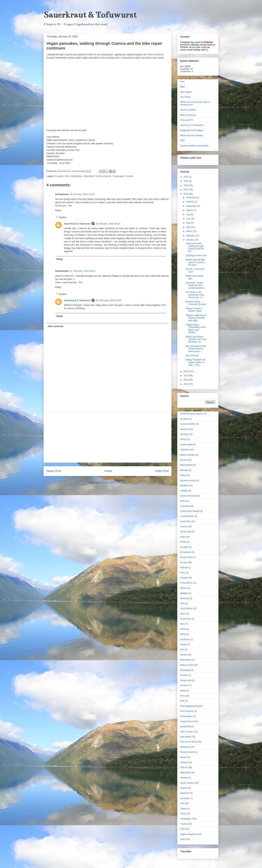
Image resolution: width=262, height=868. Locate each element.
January (190, 240)
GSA (67, 176)
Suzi (182, 803)
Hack (183, 624)
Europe (184, 562)
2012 (186, 384)
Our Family (185, 97)
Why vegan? (186, 92)
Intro (182, 82)
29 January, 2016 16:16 (108, 224)
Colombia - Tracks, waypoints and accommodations (195, 285)
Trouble (129, 176)
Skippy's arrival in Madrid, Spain (194, 310)
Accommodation (188, 424)
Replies (63, 217)
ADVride (184, 434)
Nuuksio (184, 675)
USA (182, 829)
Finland (184, 578)
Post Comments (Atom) (115, 483)
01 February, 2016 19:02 (109, 300)
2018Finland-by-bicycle (191, 414)
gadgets (184, 593)
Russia (183, 757)
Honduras (185, 639)
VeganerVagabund (189, 834)
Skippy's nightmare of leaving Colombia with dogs (196, 318)
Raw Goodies (187, 732)
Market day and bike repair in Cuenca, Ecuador (195, 262)
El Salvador (186, 552)
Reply (58, 210)
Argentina (185, 450)
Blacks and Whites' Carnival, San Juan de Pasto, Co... (196, 339)
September (192, 206)
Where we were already (192, 135)
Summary (185, 798)
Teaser (183, 809)
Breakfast (185, 486)
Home (108, 471)
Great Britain (186, 609)
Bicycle (184, 460)
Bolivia (183, 475)
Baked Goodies (188, 455)
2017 (186, 190)
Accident (184, 419)
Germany (185, 598)
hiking (183, 634)
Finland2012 (186, 583)
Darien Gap (186, 532)
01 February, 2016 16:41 (82, 271)
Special (184, 788)
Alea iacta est (192, 356)
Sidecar (184, 767)
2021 (186, 177)
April (189, 227)
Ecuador (59, 176)
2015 (186, 371)
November (191, 198)
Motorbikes (77, 176)
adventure (185, 429)
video (183, 839)
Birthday (184, 470)
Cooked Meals (187, 516)
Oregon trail (186, 680)
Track (183, 814)
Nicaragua (185, 670)
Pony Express (187, 711)
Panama (184, 685)
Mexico (184, 655)
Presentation (186, 716)
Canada (184, 491)
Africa (183, 439)
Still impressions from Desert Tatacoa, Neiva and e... (196, 349)
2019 (186, 181)
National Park (187, 665)
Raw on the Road (189, 742)
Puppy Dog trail (188, 721)
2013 (186, 380)
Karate (183, 644)
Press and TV (187, 120)
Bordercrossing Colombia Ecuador (196, 303)
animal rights (186, 445)
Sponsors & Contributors (192, 125)
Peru (182, 696)
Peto (182, 701)
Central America (188, 496)
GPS (182, 603)
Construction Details (190, 511)
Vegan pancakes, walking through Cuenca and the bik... (195, 247)
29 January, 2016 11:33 (82, 194)
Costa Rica (185, 521)
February (191, 236)
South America (103, 176)
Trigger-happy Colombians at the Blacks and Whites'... (196, 329)
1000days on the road (196, 256)
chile (182, 501)
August (190, 210)
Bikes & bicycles (188, 115)
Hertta (183, 629)
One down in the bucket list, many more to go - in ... (195, 295)
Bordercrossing (187, 480)
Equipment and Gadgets (192, 130)
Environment (186, 557)
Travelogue (118, 176)
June (189, 219)
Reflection (185, 747)
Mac (182, 650)
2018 (186, 185)
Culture (184, 527)
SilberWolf (89, 176)
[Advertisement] (108, 437)
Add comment (56, 326)
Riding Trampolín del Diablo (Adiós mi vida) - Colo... (196, 362)
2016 (186, 194)
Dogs (183, 537)
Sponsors (185, 793)
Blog (182, 87)
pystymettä (185, 726)
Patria (183, 691)
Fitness (184, 588)
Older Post (162, 471)
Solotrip (184, 778)
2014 (186, 376)
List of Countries (188, 110)
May (188, 223)
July (188, 215)
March (189, 231)
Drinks (183, 542)
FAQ (182, 140)
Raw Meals (185, 737)
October (190, 202)
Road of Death (187, 752)
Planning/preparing (189, 706)
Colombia (185, 506)
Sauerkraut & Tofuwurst (90, 15)
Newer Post (54, 471)
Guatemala (185, 619)
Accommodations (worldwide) (194, 146)
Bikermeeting (186, 465)
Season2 (184, 762)
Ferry (183, 573)
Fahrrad (184, 568)
